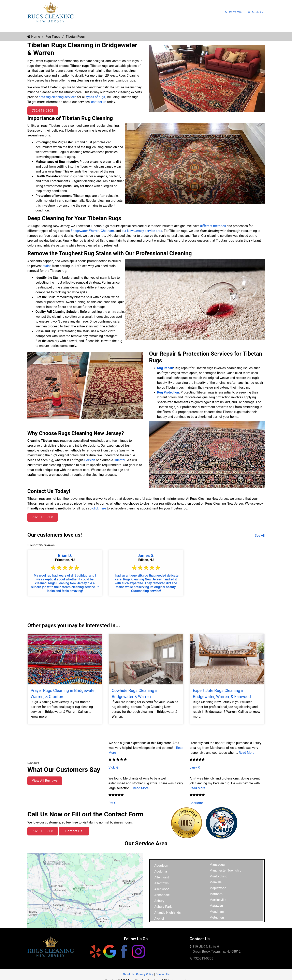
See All (260, 536)
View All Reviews (45, 781)
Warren (94, 231)
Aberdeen (161, 866)
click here (99, 508)
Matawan (216, 906)
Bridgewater (79, 231)
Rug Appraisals (187, 28)
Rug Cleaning (50, 28)
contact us (99, 102)
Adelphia (161, 871)
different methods (213, 226)
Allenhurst (162, 877)
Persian (90, 460)
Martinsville (218, 900)
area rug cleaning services (57, 97)
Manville (215, 882)
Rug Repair (101, 28)
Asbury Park (163, 907)
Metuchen (217, 917)
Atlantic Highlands (167, 913)
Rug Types (77, 28)
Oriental (119, 460)
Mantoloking (218, 876)
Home (31, 28)
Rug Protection (128, 28)
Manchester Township (225, 870)
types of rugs (96, 97)
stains (47, 266)
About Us (228, 28)
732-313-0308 (233, 12)
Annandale (162, 895)
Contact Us (74, 831)
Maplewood (218, 888)
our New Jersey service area (142, 231)
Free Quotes (255, 12)
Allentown (162, 883)
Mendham (217, 912)
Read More (141, 788)
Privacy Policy (145, 974)
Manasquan (218, 865)
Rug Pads (209, 28)
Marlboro (216, 894)
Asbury (159, 901)
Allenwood (162, 889)
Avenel (159, 918)
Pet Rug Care (157, 28)
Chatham (107, 231)
